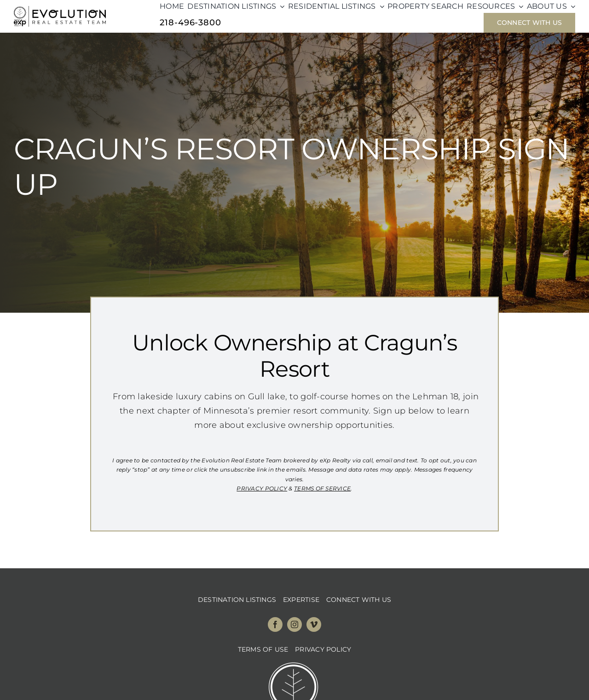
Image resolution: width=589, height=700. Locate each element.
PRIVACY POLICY (262, 488)
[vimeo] (314, 624)
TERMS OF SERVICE (322, 488)
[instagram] (294, 624)
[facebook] (275, 624)
